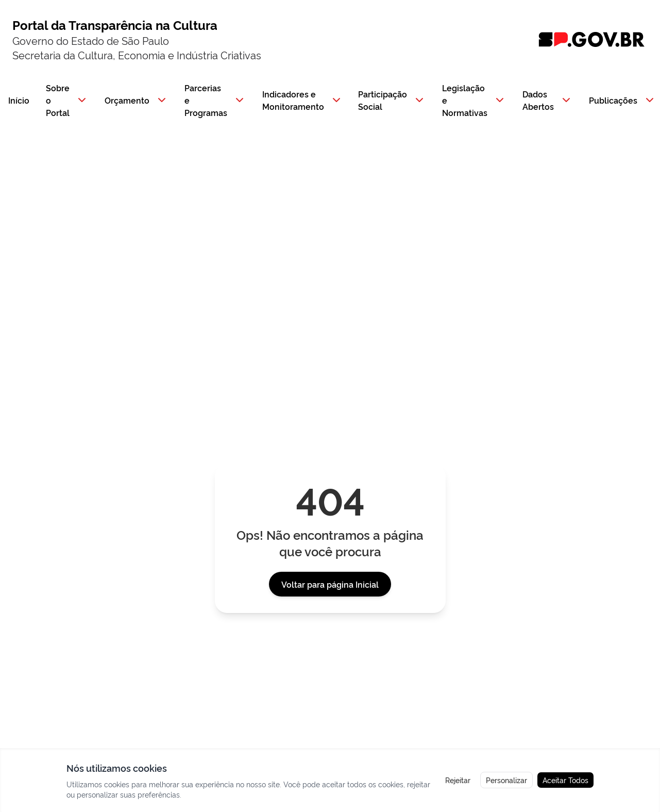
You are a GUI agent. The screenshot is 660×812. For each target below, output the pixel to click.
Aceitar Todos (565, 780)
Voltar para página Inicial (330, 584)
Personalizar (506, 780)
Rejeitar (458, 780)
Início (19, 100)
